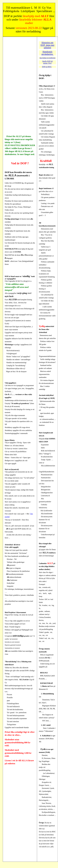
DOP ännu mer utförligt (47, 46)
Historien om (47, 42)
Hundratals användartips (48, 53)
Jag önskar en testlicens (47, 58)
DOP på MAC (47, 67)
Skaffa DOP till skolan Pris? (47, 62)
